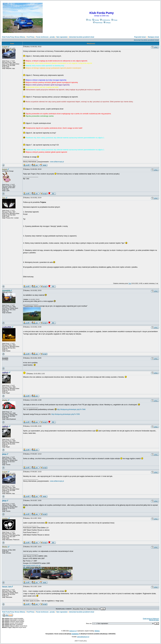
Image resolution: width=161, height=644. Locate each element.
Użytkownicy (105, 20)
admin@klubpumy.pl (83, 637)
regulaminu (75, 634)
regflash (5, 372)
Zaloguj (107, 23)
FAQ (89, 20)
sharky (5, 400)
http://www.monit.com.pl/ (32, 566)
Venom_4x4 (7, 587)
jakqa (4, 454)
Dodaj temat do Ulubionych (151, 619)
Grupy (114, 20)
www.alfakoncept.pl (57, 162)
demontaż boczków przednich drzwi (82, 37)
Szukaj (96, 20)
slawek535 (6, 291)
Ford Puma (30, 37)
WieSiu (5, 547)
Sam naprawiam (62, 37)
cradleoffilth (7, 327)
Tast (4, 198)
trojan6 (5, 47)
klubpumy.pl (73, 631)
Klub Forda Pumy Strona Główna (14, 37)
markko (5, 518)
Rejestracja (98, 23)
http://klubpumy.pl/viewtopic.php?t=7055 (66, 414)
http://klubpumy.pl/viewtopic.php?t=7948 (71, 409)
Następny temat (153, 37)
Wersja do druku (154, 620)
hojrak (5, 169)
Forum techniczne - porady (45, 37)
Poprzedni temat (140, 37)
